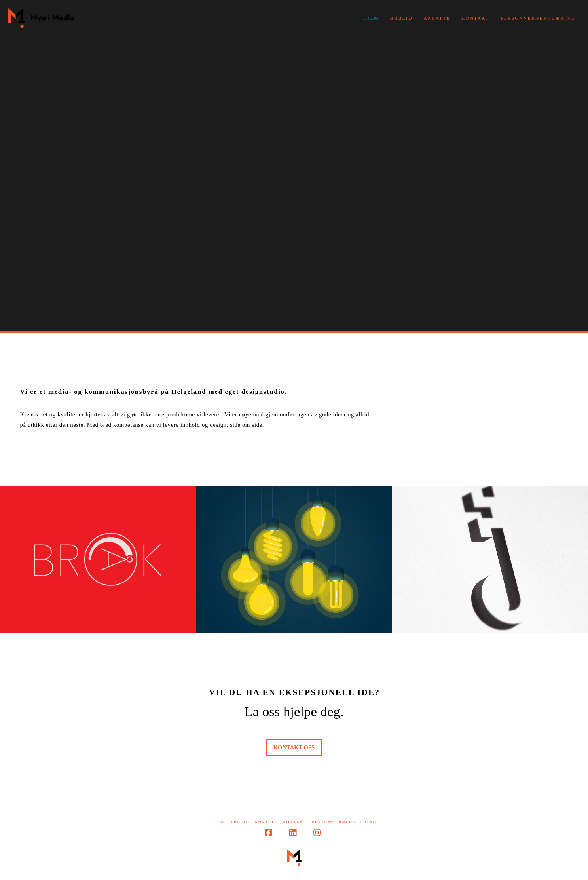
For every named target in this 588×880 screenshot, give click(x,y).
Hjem (218, 822)
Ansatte (266, 822)
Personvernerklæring (344, 822)
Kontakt (295, 822)
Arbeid (240, 822)
